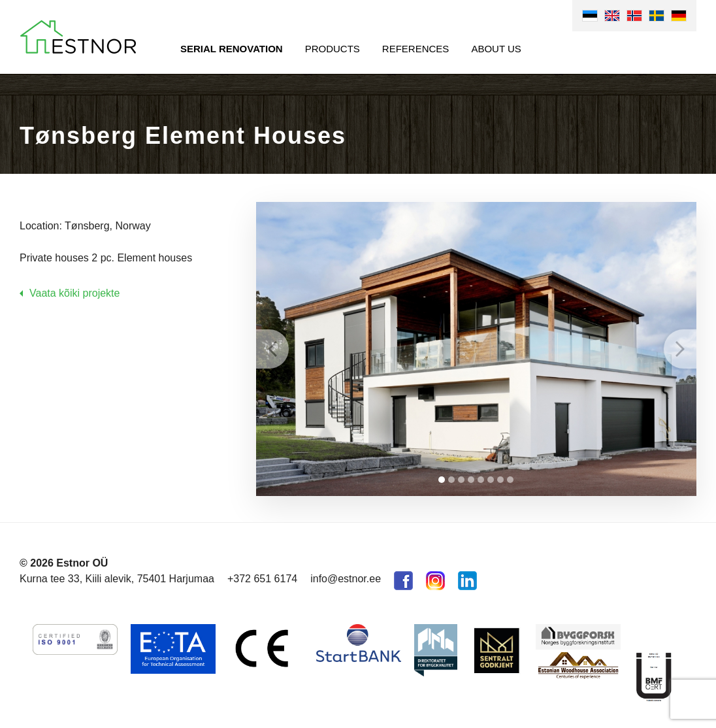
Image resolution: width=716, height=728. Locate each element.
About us (496, 49)
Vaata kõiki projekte (74, 293)
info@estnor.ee (346, 579)
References (416, 49)
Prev (272, 349)
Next (680, 349)
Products (333, 49)
